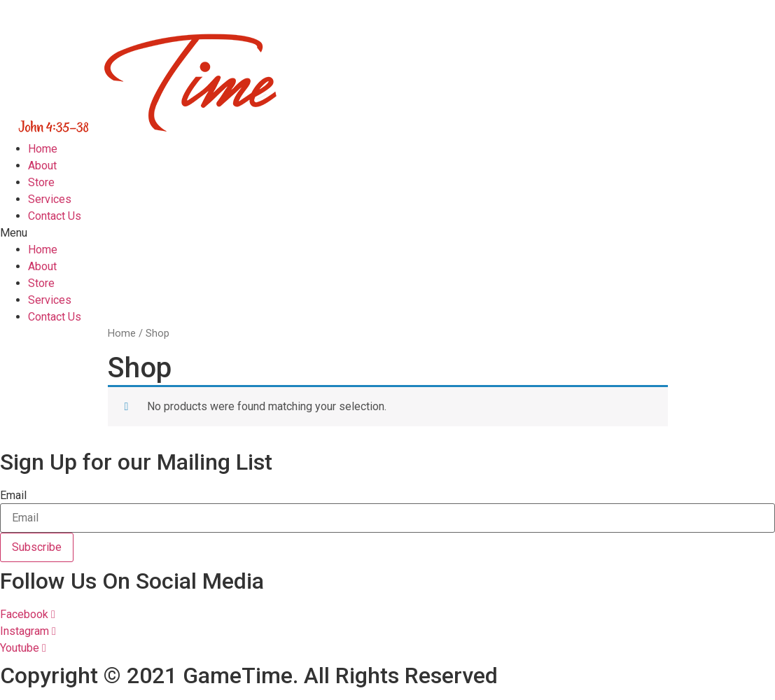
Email (13, 496)
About (42, 166)
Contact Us (55, 216)
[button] (387, 233)
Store (41, 182)
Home (43, 149)
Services (50, 199)
